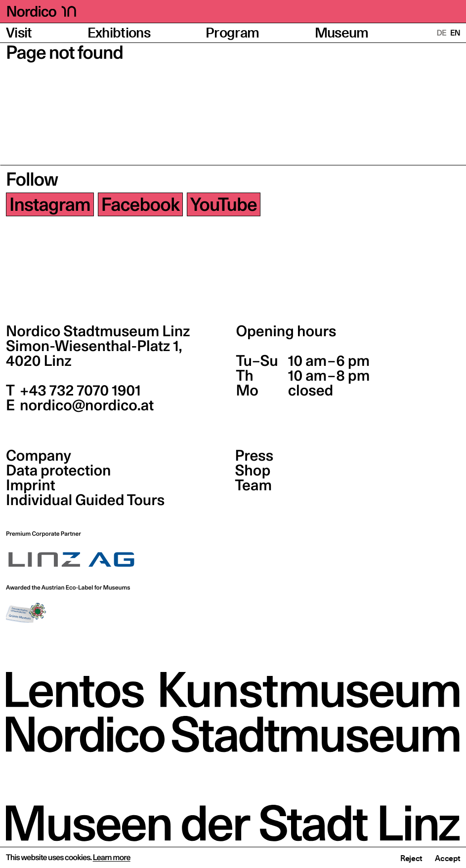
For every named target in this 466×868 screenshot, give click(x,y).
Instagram (50, 204)
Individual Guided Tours (85, 500)
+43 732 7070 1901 (79, 391)
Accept (447, 858)
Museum (342, 33)
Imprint (31, 485)
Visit (19, 33)
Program (232, 33)
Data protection (59, 471)
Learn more (112, 858)
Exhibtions (119, 33)
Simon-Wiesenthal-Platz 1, (94, 354)
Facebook (140, 204)
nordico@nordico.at (85, 405)
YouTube (224, 204)
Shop (253, 471)
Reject (411, 858)
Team (254, 485)
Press (254, 456)
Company (39, 456)
